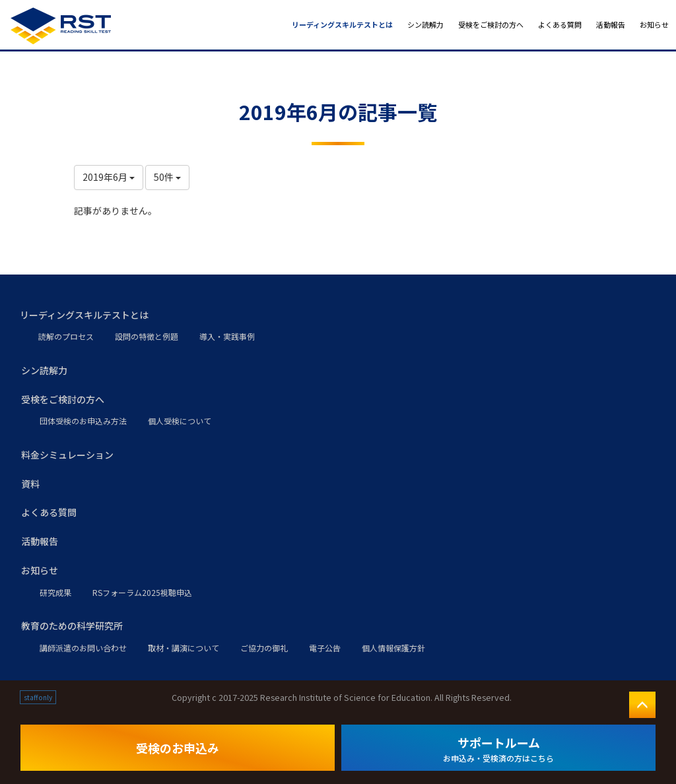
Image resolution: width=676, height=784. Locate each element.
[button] (338, 315)
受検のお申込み (178, 748)
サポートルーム (498, 749)
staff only (38, 697)
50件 (167, 177)
